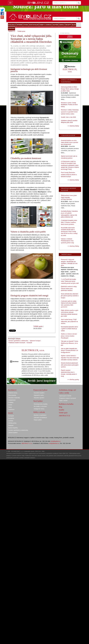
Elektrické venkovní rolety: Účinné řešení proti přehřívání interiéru (69, 288)
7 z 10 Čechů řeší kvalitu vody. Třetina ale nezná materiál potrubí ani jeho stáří (70, 281)
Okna (10, 407)
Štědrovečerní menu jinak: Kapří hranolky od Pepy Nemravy (69, 197)
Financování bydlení (40, 390)
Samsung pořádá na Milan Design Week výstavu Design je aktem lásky (70, 89)
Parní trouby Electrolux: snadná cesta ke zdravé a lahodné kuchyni (69, 174)
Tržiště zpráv (38, 326)
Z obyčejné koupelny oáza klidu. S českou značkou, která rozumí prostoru (69, 222)
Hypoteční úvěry (39, 395)
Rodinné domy (13, 393)
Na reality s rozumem (40, 406)
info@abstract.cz (54, 443)
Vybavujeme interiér (65, 396)
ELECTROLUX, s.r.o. (33, 350)
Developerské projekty (41, 404)
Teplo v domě (63, 401)
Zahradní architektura (40, 418)
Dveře (10, 405)
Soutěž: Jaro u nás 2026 (68, 117)
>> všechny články (73, 126)
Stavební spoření (39, 398)
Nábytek (11, 425)
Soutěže (62, 410)
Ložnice (11, 421)
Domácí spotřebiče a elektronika (18, 341)
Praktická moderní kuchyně (17, 343)
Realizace (11, 410)
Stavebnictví (12, 390)
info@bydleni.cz (56, 441)
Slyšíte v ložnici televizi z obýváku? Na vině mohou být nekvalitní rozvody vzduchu (70, 358)
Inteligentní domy (39, 409)
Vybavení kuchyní (35, 341)
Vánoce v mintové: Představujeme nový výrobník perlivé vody (67, 241)
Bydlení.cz (12, 31)
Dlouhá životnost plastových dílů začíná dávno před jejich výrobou (70, 365)
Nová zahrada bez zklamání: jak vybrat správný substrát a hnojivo (70, 296)
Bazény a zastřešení (40, 415)
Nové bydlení (38, 401)
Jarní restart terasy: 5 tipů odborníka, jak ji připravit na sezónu (69, 321)
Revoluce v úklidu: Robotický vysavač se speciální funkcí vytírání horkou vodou (70, 112)
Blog (60, 407)
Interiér (10, 413)
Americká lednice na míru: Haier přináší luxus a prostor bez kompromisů (70, 142)
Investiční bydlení (39, 393)
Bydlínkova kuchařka (66, 404)
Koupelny (11, 418)
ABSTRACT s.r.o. (27, 443)
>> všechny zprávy (73, 380)
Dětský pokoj (12, 423)
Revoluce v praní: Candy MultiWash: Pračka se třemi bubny (69, 105)
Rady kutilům (38, 420)
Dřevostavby (12, 395)
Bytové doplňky (13, 428)
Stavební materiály (14, 398)
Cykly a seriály (64, 393)
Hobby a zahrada (39, 412)
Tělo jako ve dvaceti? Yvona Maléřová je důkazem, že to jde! (70, 343)
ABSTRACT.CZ (64, 416)
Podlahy (11, 402)
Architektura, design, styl (67, 390)
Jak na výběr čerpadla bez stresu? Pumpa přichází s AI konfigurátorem (70, 350)
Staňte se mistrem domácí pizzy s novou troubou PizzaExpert (69, 336)
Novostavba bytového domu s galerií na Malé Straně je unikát (69, 329)
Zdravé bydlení (13, 433)
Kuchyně (29, 343)
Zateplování (12, 400)
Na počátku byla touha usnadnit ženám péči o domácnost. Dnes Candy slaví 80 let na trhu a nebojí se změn (69, 232)
